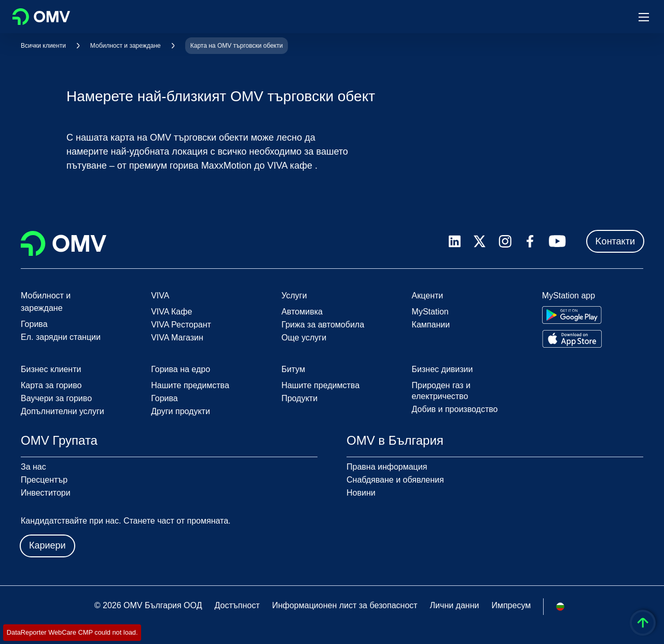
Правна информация (387, 467)
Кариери (47, 545)
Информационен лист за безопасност (344, 605)
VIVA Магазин (177, 338)
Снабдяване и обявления (395, 480)
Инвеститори (46, 493)
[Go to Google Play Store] (572, 315)
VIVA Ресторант (181, 325)
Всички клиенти (43, 46)
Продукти (299, 398)
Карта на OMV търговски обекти (237, 46)
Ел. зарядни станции (61, 337)
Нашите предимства (190, 385)
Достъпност (237, 605)
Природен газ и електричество (441, 391)
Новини (361, 493)
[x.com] (480, 241)
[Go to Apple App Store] (572, 339)
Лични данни (455, 605)
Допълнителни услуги (63, 411)
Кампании (431, 325)
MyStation (430, 312)
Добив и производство (455, 409)
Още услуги (304, 338)
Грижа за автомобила (323, 325)
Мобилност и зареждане (126, 46)
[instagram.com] (505, 242)
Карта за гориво (51, 385)
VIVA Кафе (171, 312)
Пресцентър (44, 480)
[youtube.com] (558, 241)
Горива (34, 324)
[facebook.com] (530, 241)
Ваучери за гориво (56, 398)
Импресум (511, 605)
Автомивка (302, 312)
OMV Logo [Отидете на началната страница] (41, 17)
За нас (33, 467)
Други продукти (181, 411)
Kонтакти (615, 241)
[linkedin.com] (455, 242)
